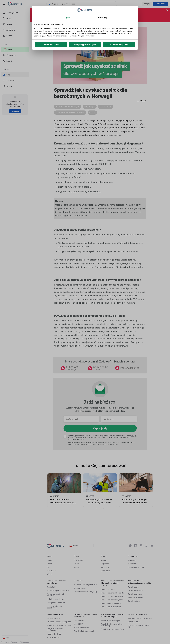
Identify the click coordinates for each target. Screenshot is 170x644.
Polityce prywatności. (86, 36)
